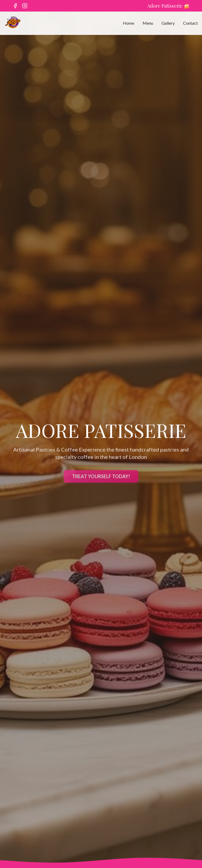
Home (128, 23)
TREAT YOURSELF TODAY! (101, 477)
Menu (148, 23)
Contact (190, 23)
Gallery (168, 23)
